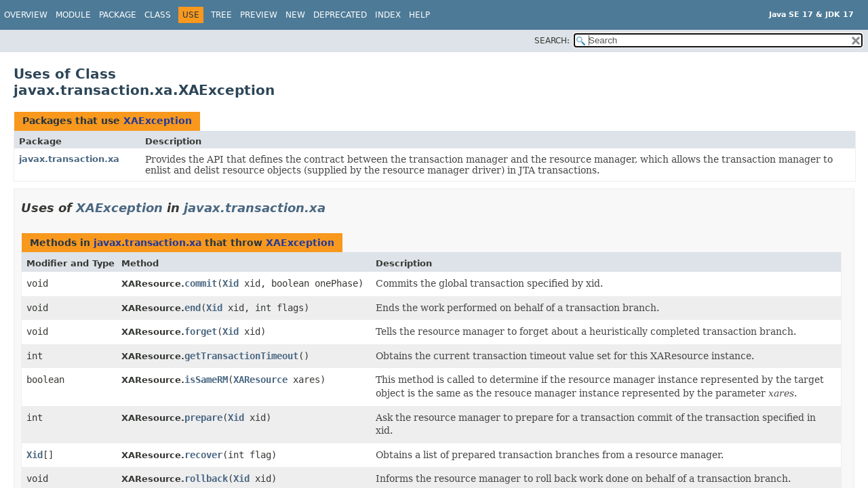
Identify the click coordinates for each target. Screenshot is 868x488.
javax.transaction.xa (69, 159)
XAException (158, 121)
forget (201, 331)
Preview (259, 15)
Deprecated (340, 15)
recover (203, 455)
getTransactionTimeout (241, 356)
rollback (206, 479)
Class (158, 15)
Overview (26, 15)
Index (388, 15)
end (193, 308)
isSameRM (206, 380)
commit (201, 283)
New (295, 15)
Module (73, 15)
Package (118, 15)
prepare (203, 418)
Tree (221, 15)
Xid (231, 283)
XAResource (260, 380)
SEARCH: (552, 41)
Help (419, 15)
